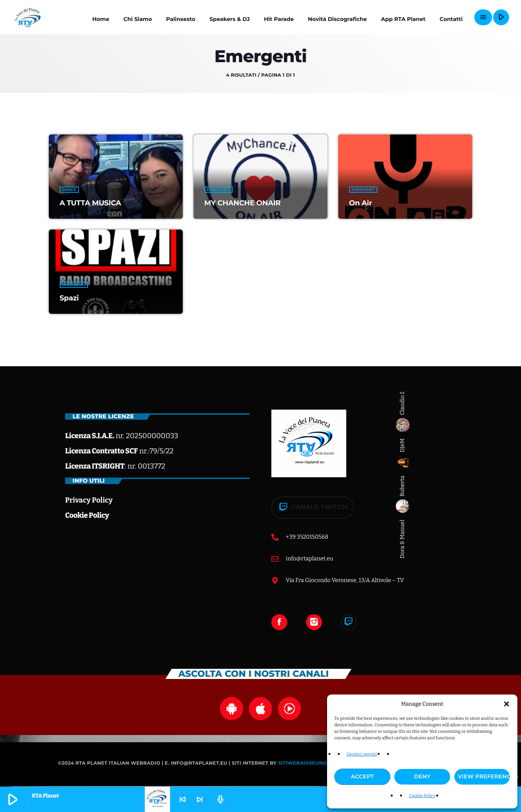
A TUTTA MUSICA (90, 203)
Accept (362, 776)
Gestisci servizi (362, 755)
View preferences (484, 776)
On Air (361, 203)
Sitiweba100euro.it (305, 764)
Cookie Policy (422, 796)
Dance (69, 190)
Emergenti (219, 190)
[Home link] (29, 17)
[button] (507, 704)
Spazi (69, 298)
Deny (422, 776)
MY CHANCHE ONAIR (243, 203)
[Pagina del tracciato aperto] (219, 799)
